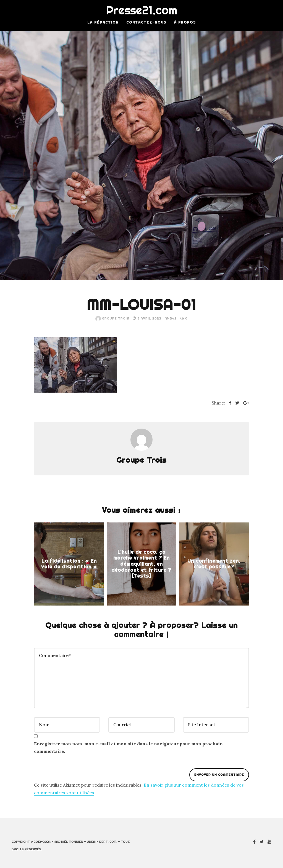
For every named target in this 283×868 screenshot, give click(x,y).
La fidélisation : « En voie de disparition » (69, 564)
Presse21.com (142, 10)
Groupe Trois (112, 318)
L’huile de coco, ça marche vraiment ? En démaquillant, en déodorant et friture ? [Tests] (141, 564)
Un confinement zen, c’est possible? (214, 564)
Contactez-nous (146, 22)
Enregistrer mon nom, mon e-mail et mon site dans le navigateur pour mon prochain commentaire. (128, 747)
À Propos (185, 22)
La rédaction (103, 22)
